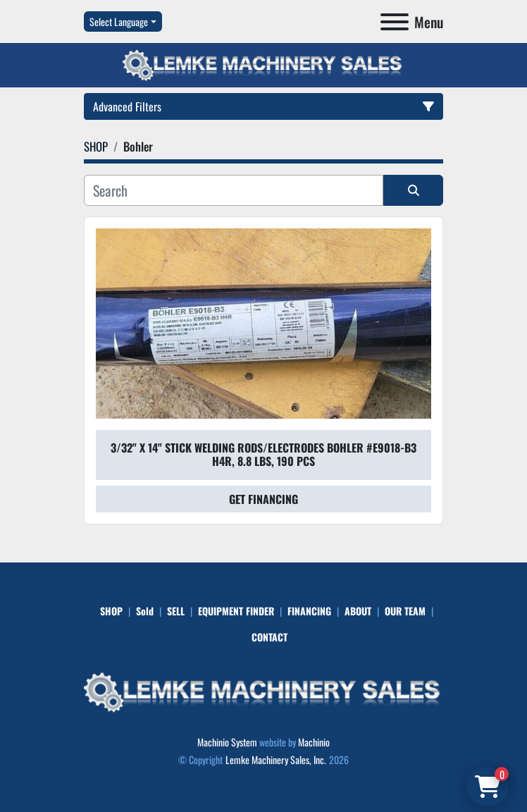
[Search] (234, 190)
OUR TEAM (405, 611)
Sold (145, 611)
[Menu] (395, 22)
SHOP (111, 611)
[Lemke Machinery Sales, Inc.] (263, 690)
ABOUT (358, 611)
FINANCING (309, 611)
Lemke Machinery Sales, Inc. (276, 759)
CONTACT (269, 637)
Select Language (119, 21)
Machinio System (227, 742)
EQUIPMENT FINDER (236, 611)
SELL (176, 611)
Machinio (314, 742)
